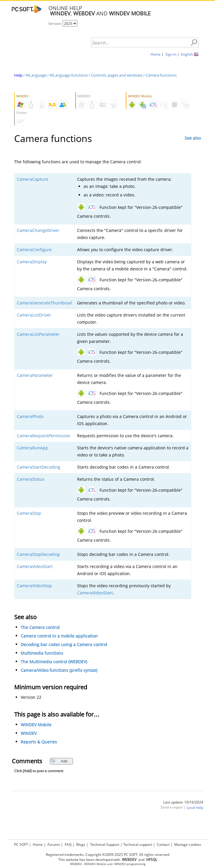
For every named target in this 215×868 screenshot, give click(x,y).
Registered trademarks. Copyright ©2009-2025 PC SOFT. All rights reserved (107, 855)
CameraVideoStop (34, 586)
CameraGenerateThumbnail (44, 303)
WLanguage (36, 75)
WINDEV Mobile (36, 725)
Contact (163, 844)
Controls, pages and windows (117, 75)
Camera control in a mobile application (59, 636)
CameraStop (29, 513)
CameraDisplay (32, 262)
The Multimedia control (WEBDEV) (54, 662)
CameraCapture (32, 179)
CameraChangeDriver (38, 230)
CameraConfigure (34, 250)
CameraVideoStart (35, 566)
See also (193, 138)
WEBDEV (76, 864)
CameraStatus (31, 479)
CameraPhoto (30, 416)
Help (18, 75)
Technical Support (105, 844)
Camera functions (161, 75)
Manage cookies (188, 844)
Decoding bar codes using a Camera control (64, 644)
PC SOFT (21, 844)
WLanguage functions (69, 75)
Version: (56, 24)
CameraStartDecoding (39, 467)
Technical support (138, 844)
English (187, 54)
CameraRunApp (32, 448)
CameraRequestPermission (44, 436)
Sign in (171, 54)
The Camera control (40, 627)
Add (59, 761)
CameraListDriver (34, 315)
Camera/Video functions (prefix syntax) (59, 670)
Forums (54, 844)
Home (156, 54)
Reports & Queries (39, 742)
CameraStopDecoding (38, 554)
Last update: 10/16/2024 (183, 802)
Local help (195, 808)
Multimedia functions (42, 653)
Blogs (81, 844)
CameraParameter (35, 375)
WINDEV (29, 733)
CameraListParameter (38, 334)
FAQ (68, 844)
